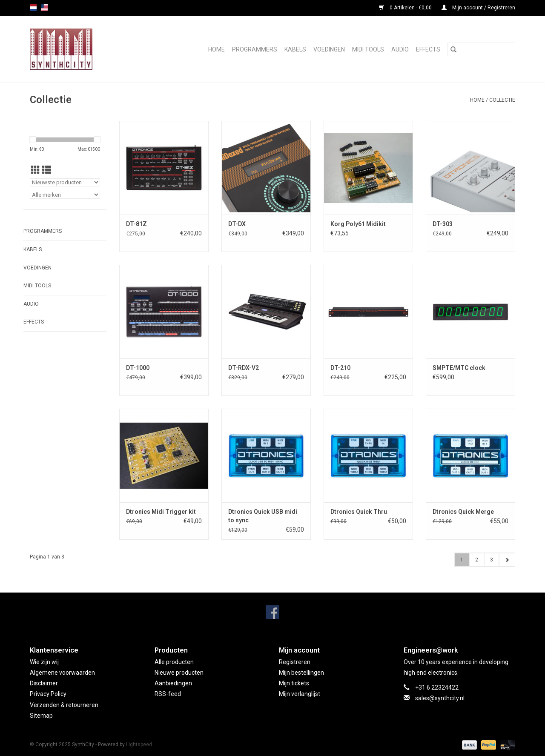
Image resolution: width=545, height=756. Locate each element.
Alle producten (174, 662)
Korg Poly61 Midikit (358, 224)
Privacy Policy (48, 694)
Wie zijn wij (44, 662)
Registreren (295, 662)
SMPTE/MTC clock (459, 368)
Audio (400, 49)
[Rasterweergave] (36, 170)
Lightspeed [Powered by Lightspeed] (139, 745)
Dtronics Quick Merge (463, 512)
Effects (428, 49)
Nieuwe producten (179, 673)
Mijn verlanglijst (300, 694)
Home (217, 49)
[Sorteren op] (65, 182)
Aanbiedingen (173, 683)
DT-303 (443, 224)
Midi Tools (368, 49)
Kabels (295, 49)
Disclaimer (44, 683)
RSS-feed (168, 694)
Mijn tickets (294, 683)
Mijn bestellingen (301, 673)
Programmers (255, 49)
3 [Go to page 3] (492, 560)
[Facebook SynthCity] (272, 612)
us (44, 8)
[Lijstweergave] (47, 170)
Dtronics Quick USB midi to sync (263, 516)
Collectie (502, 100)
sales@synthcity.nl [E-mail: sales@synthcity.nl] (440, 698)
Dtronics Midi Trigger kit (161, 512)
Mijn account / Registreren (478, 8)
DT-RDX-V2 (244, 368)
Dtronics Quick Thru (359, 512)
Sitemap (41, 716)
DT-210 (340, 368)
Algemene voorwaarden (62, 673)
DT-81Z (136, 224)
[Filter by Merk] (65, 195)
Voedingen (329, 49)
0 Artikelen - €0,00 (406, 8)
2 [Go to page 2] (477, 560)
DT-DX (237, 224)
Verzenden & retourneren (64, 705)
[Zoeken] (481, 49)
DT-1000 (138, 368)
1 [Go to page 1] (462, 560)
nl (33, 8)
